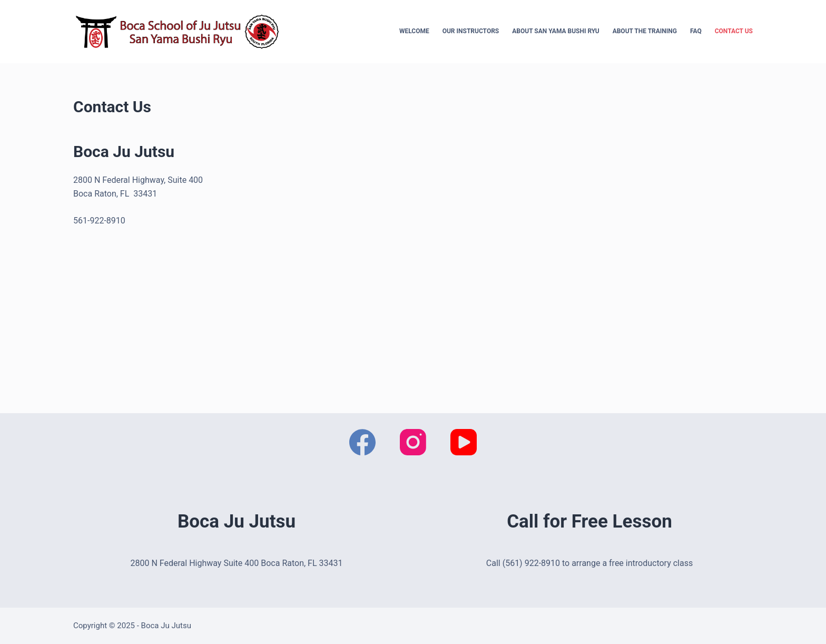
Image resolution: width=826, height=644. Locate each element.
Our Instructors (471, 31)
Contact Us (734, 31)
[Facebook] (362, 442)
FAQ (696, 31)
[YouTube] (464, 442)
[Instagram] (413, 442)
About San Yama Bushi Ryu (555, 31)
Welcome (414, 31)
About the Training (645, 31)
